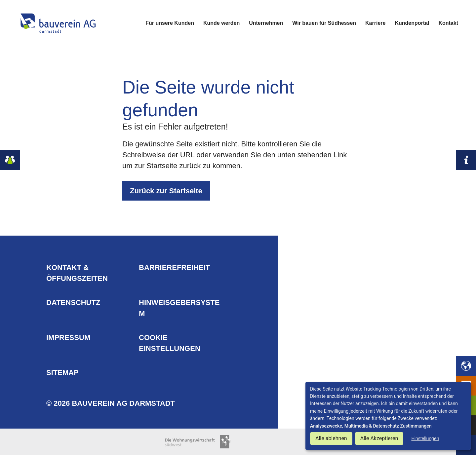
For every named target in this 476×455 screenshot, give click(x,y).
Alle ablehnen (331, 438)
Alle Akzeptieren (379, 438)
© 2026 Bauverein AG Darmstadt (111, 403)
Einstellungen (425, 438)
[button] (466, 366)
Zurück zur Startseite (166, 191)
